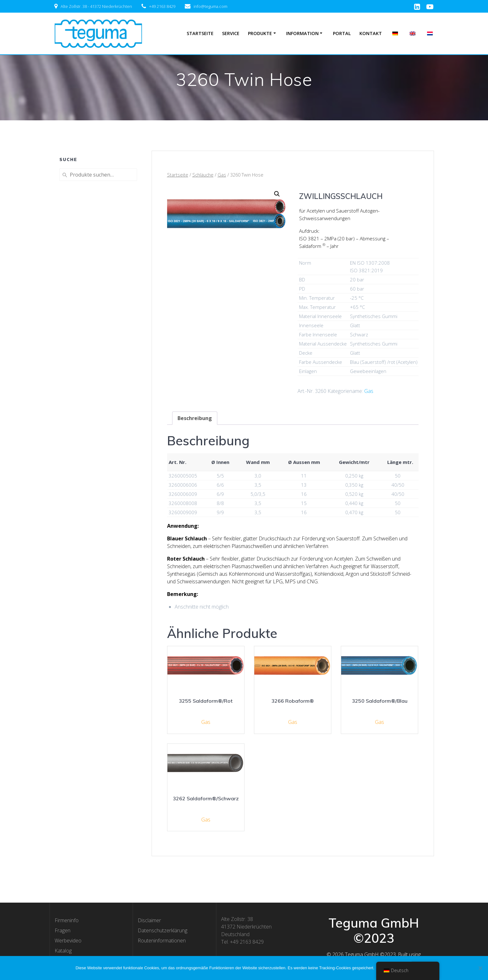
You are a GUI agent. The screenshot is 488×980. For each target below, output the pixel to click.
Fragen (63, 930)
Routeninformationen (162, 941)
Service (231, 33)
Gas (222, 175)
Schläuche (203, 175)
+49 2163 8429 (162, 6)
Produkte (260, 33)
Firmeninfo (67, 920)
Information (302, 33)
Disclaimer (149, 920)
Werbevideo (68, 941)
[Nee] (480, 968)
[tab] (195, 418)
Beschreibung (195, 418)
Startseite (200, 33)
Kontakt (371, 33)
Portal (342, 33)
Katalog (63, 951)
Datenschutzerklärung (163, 930)
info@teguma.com (211, 6)
